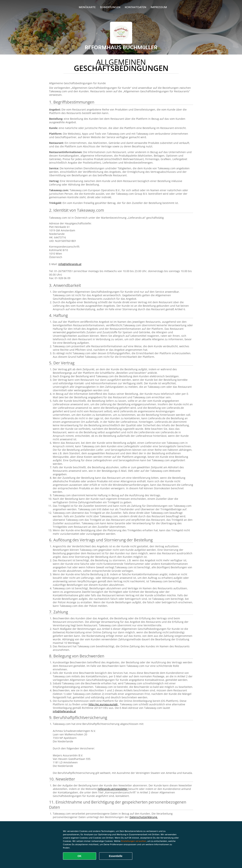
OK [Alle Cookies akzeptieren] (79, 856)
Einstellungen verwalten (134, 841)
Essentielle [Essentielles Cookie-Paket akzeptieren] (116, 856)
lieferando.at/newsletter (113, 789)
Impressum (159, 7)
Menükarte (87, 7)
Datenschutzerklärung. (144, 817)
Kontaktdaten (135, 7)
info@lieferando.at (70, 264)
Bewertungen (110, 7)
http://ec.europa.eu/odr (104, 704)
